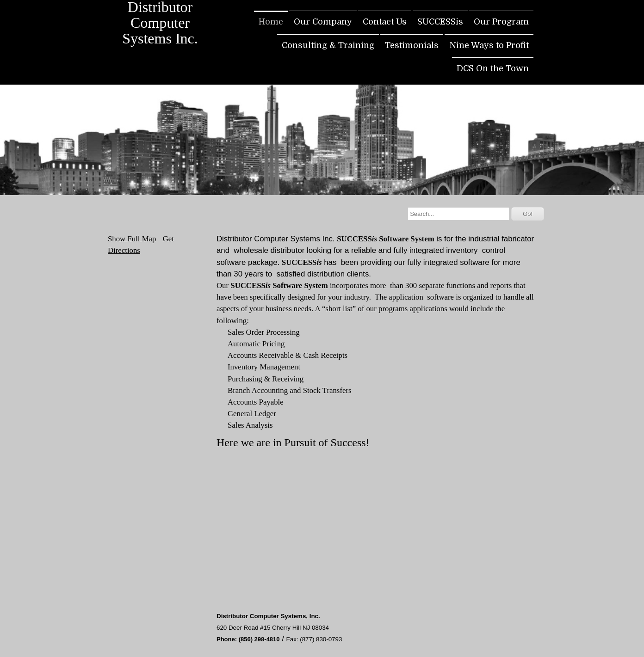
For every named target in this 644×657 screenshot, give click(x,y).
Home (271, 22)
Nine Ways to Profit (489, 45)
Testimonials (412, 45)
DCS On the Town (493, 68)
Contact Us (385, 22)
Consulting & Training (328, 45)
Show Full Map (132, 239)
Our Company (323, 22)
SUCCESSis (440, 22)
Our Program (501, 22)
